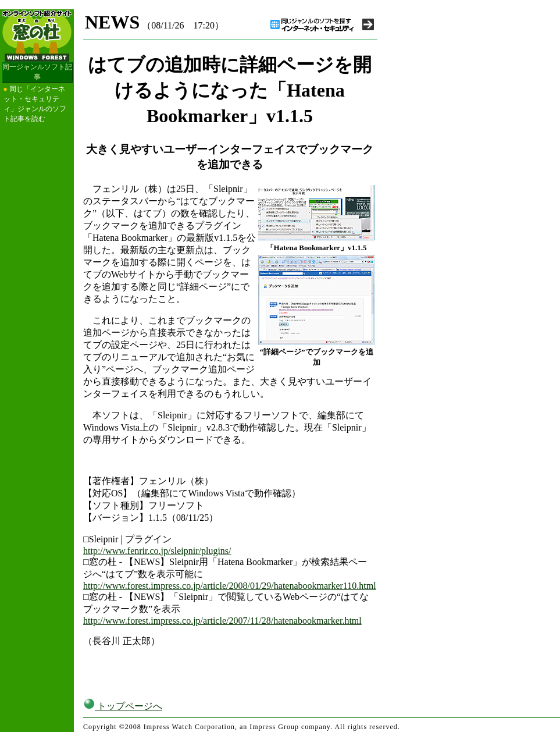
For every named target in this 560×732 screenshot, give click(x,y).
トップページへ (123, 706)
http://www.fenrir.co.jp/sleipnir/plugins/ (157, 551)
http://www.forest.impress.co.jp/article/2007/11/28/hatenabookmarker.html (222, 621)
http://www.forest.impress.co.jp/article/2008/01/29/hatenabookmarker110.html (230, 586)
